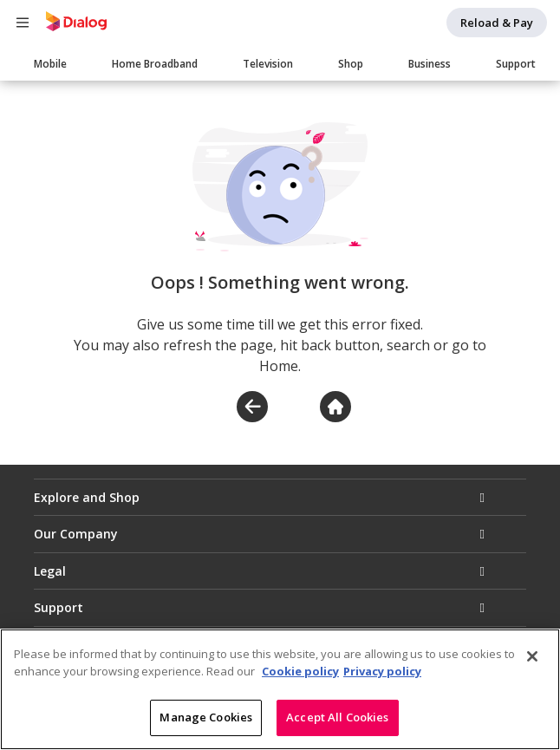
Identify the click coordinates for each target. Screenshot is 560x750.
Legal (50, 571)
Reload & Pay (497, 23)
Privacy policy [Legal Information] (382, 671)
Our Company (76, 534)
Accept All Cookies (337, 718)
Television (268, 64)
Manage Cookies (206, 718)
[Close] (532, 657)
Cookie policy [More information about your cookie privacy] (300, 671)
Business (430, 64)
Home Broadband (155, 64)
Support (516, 64)
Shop (351, 64)
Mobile (50, 64)
